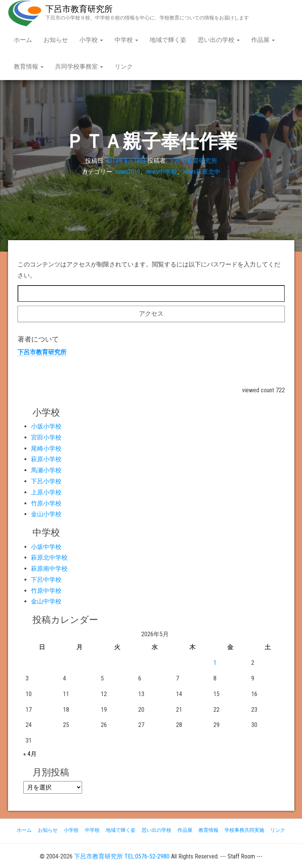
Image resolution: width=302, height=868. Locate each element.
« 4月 (30, 754)
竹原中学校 (46, 591)
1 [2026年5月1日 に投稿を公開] (215, 663)
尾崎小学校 (46, 448)
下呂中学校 (46, 580)
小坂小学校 (46, 426)
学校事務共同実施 (244, 830)
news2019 (128, 172)
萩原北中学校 (49, 558)
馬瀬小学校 (46, 470)
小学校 (91, 40)
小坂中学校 (46, 547)
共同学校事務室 (79, 67)
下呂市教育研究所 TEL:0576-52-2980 (122, 856)
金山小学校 (46, 514)
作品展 (263, 40)
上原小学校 (46, 492)
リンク (124, 67)
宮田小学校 (46, 437)
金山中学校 (46, 601)
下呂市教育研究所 (79, 9)
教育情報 (29, 67)
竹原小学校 (46, 503)
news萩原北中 (202, 172)
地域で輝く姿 (168, 40)
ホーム (23, 40)
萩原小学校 (46, 459)
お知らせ (56, 40)
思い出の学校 (219, 40)
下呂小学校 (46, 481)
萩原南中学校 (49, 569)
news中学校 (162, 172)
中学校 (126, 40)
